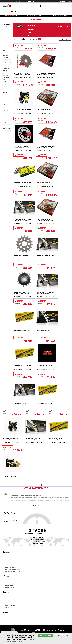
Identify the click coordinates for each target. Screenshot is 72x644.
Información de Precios (10, 583)
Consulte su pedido (9, 557)
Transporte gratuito (9, 559)
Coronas (6, 55)
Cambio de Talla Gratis (9, 601)
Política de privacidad (9, 587)
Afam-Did (6, 69)
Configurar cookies (62, 636)
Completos (6, 53)
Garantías (7, 599)
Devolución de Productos (10, 567)
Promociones (7, 595)
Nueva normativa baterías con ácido (13, 571)
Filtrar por (7, 25)
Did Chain (6, 71)
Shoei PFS (6, 607)
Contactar (7, 617)
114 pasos (6, 93)
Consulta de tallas (8, 563)
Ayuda (32, 1)
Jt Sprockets (7, 73)
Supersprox (6, 77)
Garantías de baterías (9, 605)
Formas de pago (8, 561)
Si (37, 39)
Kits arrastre (7, 33)
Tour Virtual (7, 619)
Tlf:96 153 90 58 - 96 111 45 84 (38, 543)
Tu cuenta (62, 2)
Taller (20, 1)
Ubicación (6, 615)
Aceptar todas (45, 636)
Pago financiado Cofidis (10, 597)
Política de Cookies (9, 585)
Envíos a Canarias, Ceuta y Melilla (12, 569)
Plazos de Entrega (8, 565)
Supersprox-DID (7, 81)
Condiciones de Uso (9, 581)
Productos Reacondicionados (11, 603)
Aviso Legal (7, 579)
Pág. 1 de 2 (16, 39)
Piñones (6, 57)
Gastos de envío (8, 555)
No (40, 39)
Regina (5, 75)
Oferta (5, 111)
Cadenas (6, 51)
